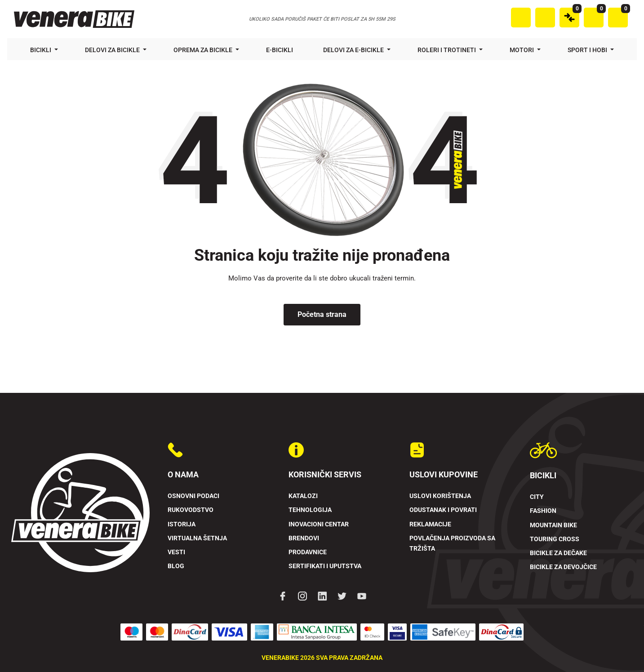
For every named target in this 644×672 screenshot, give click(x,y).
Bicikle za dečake (558, 553)
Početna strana (322, 314)
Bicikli (41, 50)
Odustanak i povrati (443, 510)
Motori (522, 50)
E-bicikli (280, 50)
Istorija (182, 524)
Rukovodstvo (191, 510)
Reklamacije (430, 524)
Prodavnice (308, 552)
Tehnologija (310, 510)
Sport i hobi (588, 50)
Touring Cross (555, 539)
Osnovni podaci (193, 496)
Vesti (176, 552)
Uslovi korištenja (440, 496)
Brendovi (304, 538)
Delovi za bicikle (113, 50)
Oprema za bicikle (204, 50)
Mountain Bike (553, 525)
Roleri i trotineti (447, 50)
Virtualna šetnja (197, 538)
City (537, 497)
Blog (176, 566)
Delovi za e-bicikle (354, 50)
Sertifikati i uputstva (325, 566)
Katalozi (303, 496)
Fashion (543, 511)
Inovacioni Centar (319, 524)
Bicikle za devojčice (563, 567)
